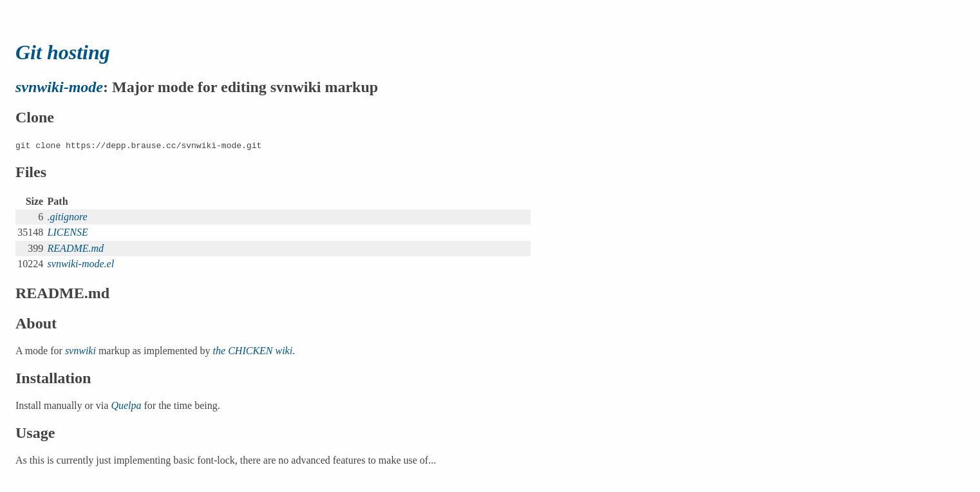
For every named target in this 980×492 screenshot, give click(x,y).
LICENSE (68, 232)
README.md (76, 248)
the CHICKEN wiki (253, 351)
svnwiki (80, 351)
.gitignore (68, 217)
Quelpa (126, 405)
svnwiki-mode (59, 87)
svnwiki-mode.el (81, 264)
